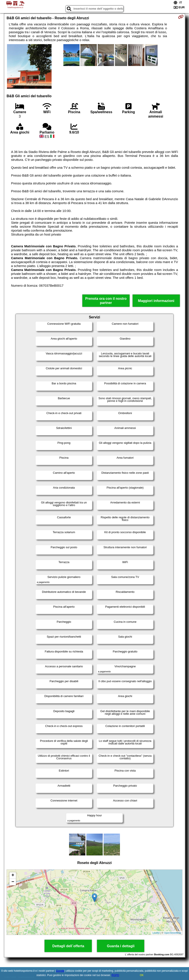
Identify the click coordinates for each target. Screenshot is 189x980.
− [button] (13, 882)
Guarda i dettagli (121, 946)
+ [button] (13, 876)
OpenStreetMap (173, 933)
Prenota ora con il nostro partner (106, 301)
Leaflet (156, 933)
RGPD (115, 975)
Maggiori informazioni (156, 301)
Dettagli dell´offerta (68, 946)
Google (60, 971)
